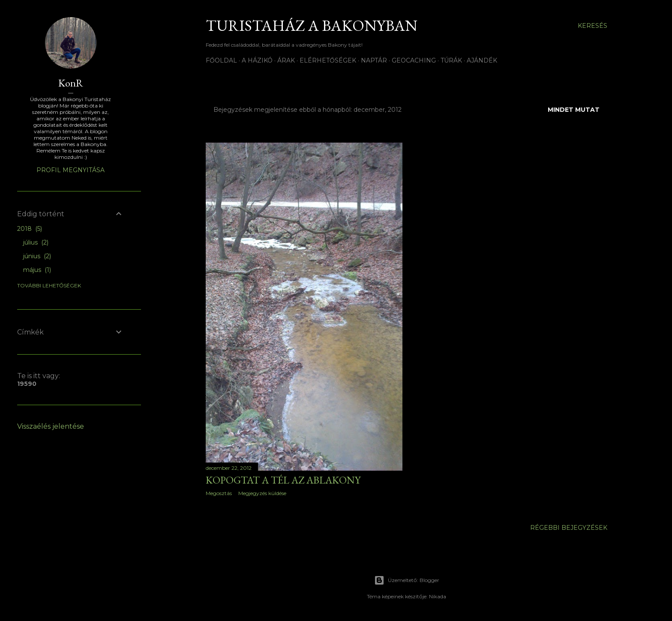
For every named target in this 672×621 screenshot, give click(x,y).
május (37, 270)
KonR (71, 83)
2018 (30, 229)
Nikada (438, 596)
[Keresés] (592, 26)
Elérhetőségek (328, 60)
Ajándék (482, 60)
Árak (286, 60)
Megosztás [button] (219, 493)
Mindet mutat (574, 110)
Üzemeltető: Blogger (407, 580)
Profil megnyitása (70, 170)
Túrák (451, 60)
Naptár (374, 60)
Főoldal (221, 60)
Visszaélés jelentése (51, 426)
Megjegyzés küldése (262, 493)
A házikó (257, 60)
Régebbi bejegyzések (569, 528)
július (36, 242)
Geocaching (414, 60)
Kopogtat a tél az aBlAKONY (283, 480)
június (37, 256)
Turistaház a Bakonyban (312, 25)
